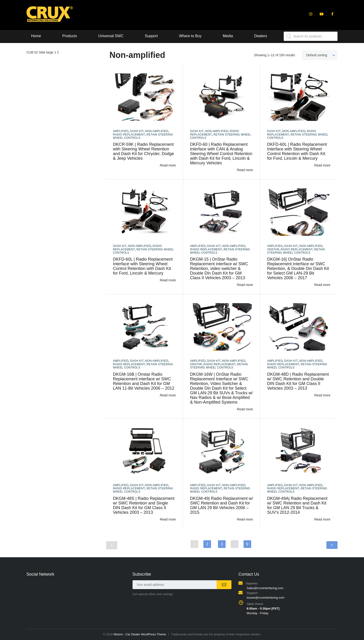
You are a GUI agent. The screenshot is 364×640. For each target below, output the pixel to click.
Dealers (261, 36)
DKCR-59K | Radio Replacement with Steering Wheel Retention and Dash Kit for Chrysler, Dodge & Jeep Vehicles (144, 151)
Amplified (121, 131)
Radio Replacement (129, 135)
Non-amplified (157, 131)
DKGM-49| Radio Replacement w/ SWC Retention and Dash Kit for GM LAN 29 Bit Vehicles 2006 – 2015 (222, 505)
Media (228, 36)
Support (151, 36)
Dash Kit (137, 131)
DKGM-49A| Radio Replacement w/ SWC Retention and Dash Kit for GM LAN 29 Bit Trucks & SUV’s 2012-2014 (297, 505)
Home (36, 36)
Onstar (273, 249)
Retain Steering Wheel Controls (296, 251)
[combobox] (320, 55)
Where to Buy (190, 36)
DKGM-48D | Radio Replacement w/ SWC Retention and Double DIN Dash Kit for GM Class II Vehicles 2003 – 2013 (298, 381)
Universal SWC (111, 36)
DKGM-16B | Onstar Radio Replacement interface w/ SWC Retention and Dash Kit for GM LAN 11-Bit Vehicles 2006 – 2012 (144, 381)
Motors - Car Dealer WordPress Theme (140, 634)
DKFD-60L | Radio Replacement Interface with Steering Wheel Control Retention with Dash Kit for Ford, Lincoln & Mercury (297, 151)
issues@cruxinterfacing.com (265, 598)
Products (70, 36)
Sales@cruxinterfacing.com (265, 588)
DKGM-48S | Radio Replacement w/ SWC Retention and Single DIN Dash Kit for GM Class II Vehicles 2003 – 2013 (144, 505)
